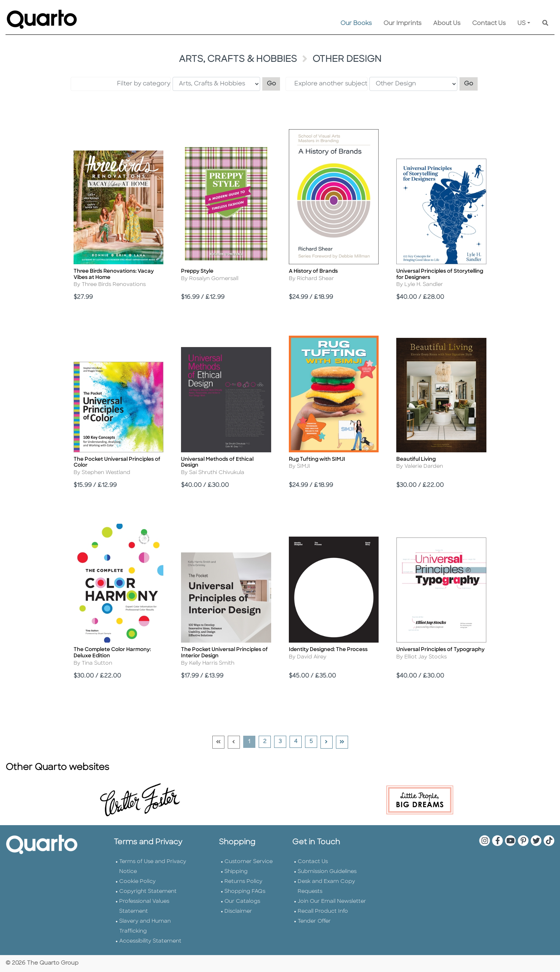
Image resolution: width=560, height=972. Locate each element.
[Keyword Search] (545, 24)
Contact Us (489, 24)
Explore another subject (331, 84)
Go (274, 83)
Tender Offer (314, 921)
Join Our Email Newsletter (332, 902)
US (522, 24)
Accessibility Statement (150, 941)
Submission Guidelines (327, 872)
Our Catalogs (242, 902)
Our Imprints (402, 24)
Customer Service (249, 862)
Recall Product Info (323, 911)
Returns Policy (243, 882)
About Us (447, 24)
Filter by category (144, 84)
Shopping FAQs (245, 892)
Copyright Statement (148, 892)
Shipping (236, 872)
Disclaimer (238, 911)
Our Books (356, 24)
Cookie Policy (137, 882)
